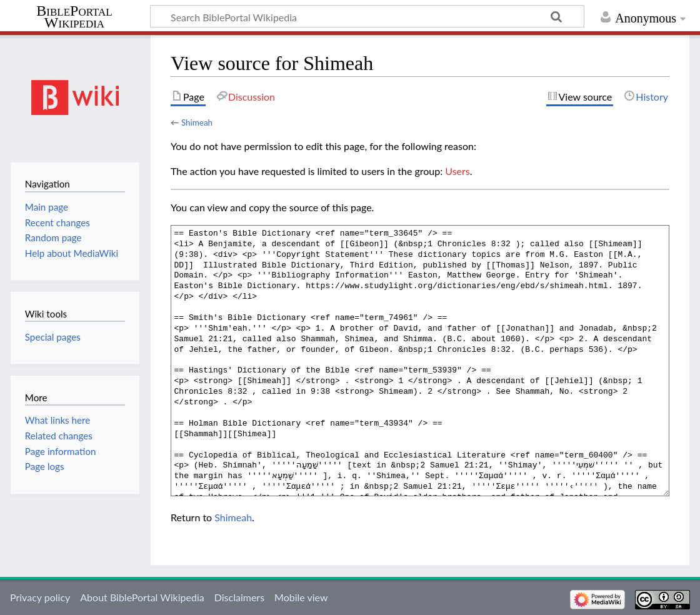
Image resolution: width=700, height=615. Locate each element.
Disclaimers (239, 597)
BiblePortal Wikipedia (74, 17)
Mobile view (301, 597)
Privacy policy (40, 597)
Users (457, 171)
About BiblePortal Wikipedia (142, 597)
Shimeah (197, 122)
